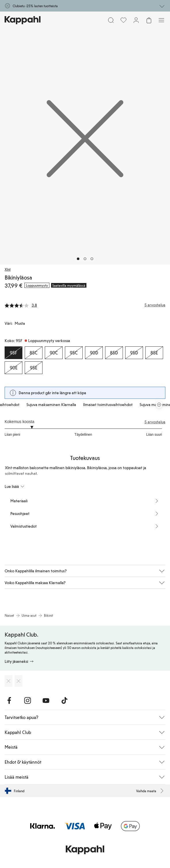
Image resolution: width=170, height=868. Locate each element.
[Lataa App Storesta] (8, 681)
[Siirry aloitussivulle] (23, 20)
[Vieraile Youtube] (46, 701)
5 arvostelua (155, 422)
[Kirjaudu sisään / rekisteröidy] (136, 20)
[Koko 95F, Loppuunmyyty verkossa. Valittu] (13, 353)
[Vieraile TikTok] (64, 701)
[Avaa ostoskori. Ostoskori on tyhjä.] (149, 20)
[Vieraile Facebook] (9, 701)
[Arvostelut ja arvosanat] (85, 305)
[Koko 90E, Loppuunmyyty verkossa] (13, 368)
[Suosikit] (123, 20)
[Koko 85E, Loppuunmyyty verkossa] (154, 353)
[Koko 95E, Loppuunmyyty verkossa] (34, 368)
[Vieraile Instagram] (28, 701)
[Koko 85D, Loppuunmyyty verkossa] (114, 353)
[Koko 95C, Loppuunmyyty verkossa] (74, 353)
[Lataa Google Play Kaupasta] (19, 681)
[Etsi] (111, 20)
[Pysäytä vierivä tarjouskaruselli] (159, 405)
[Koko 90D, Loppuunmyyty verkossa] (94, 353)
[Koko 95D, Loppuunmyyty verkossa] (134, 353)
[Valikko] (161, 20)
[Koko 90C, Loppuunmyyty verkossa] (54, 353)
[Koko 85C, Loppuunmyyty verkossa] (34, 353)
